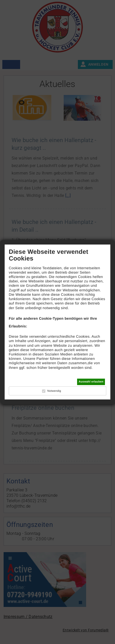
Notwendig (54, 391)
